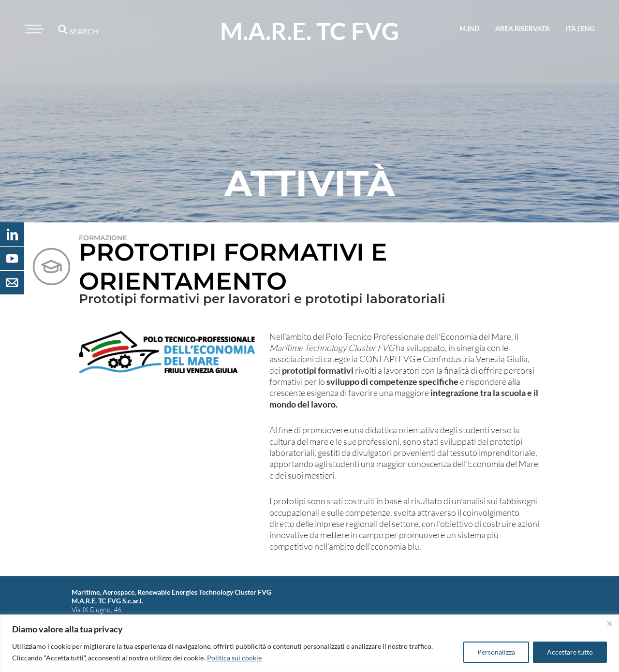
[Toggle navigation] (33, 29)
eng (588, 28)
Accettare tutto (570, 652)
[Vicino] (610, 624)
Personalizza (496, 652)
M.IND (469, 28)
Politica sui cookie (234, 658)
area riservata (523, 28)
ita (571, 28)
